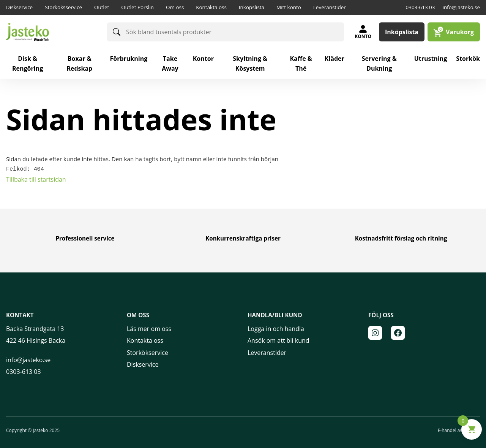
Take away (170, 63)
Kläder (335, 59)
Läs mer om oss (149, 328)
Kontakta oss (211, 7)
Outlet (102, 7)
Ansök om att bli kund (279, 340)
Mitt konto (289, 7)
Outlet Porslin (137, 7)
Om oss (175, 7)
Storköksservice (63, 7)
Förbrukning (129, 59)
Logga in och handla (276, 328)
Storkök (468, 59)
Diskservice (19, 7)
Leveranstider (330, 7)
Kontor (203, 59)
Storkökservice (148, 352)
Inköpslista (252, 7)
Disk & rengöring (28, 63)
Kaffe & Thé (301, 63)
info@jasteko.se (461, 7)
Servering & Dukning (379, 63)
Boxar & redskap (79, 63)
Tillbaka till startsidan (36, 179)
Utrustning (431, 59)
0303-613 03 (421, 7)
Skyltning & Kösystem (250, 63)
